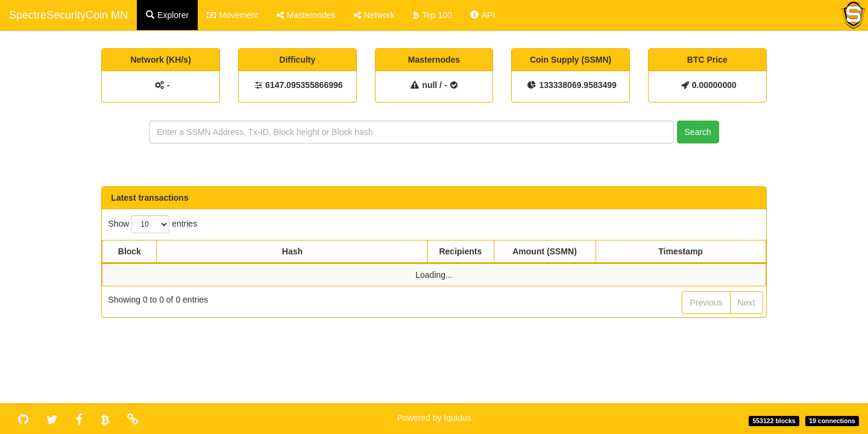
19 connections (832, 421)
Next (747, 303)
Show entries (153, 224)
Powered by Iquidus (434, 418)
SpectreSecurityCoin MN (68, 15)
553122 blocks (774, 421)
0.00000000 (714, 85)
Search (698, 132)
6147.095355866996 (304, 85)
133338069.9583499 (577, 85)
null (429, 85)
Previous (706, 303)
